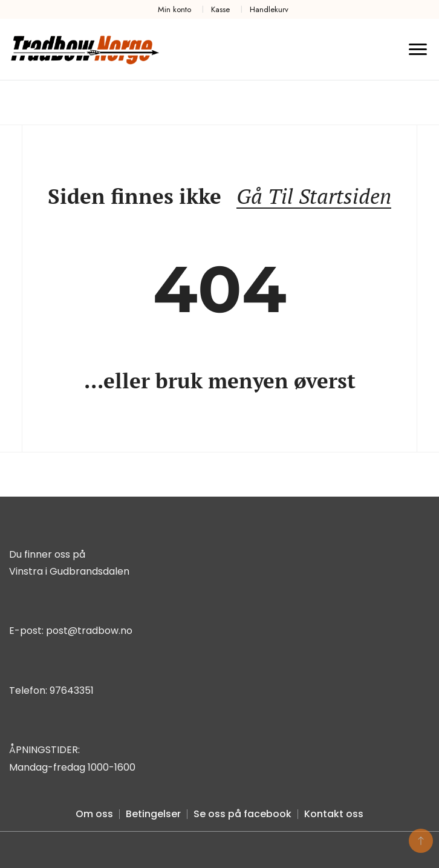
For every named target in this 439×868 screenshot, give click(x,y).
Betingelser (153, 814)
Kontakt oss (334, 814)
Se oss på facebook (242, 814)
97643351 (72, 690)
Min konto (174, 9)
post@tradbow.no (89, 631)
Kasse (220, 9)
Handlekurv (269, 9)
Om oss (94, 814)
